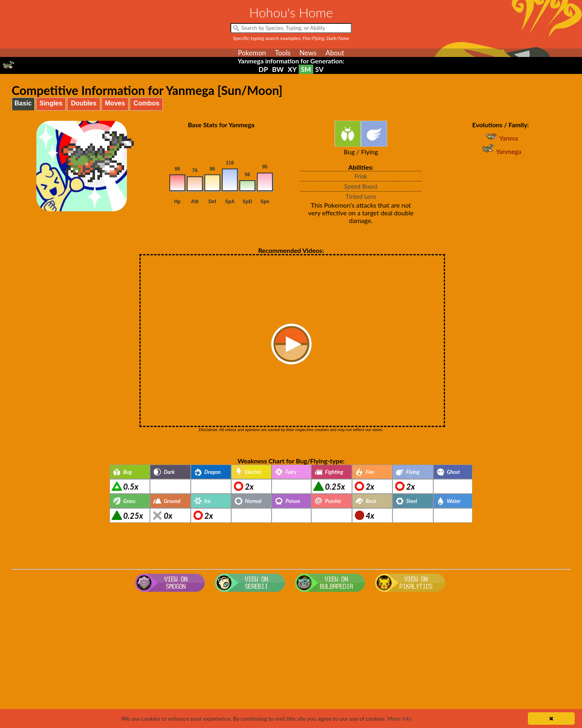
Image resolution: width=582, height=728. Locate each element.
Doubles (83, 103)
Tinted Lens (361, 196)
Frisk (361, 176)
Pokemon (252, 53)
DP (263, 69)
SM (306, 69)
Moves (115, 103)
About (335, 53)
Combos (146, 103)
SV (319, 69)
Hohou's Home (291, 12)
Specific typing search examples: (291, 38)
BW (278, 69)
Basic (23, 103)
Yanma (500, 138)
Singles (51, 103)
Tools (283, 53)
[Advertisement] (291, 660)
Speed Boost (361, 186)
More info (399, 719)
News (308, 53)
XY (292, 69)
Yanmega (501, 151)
